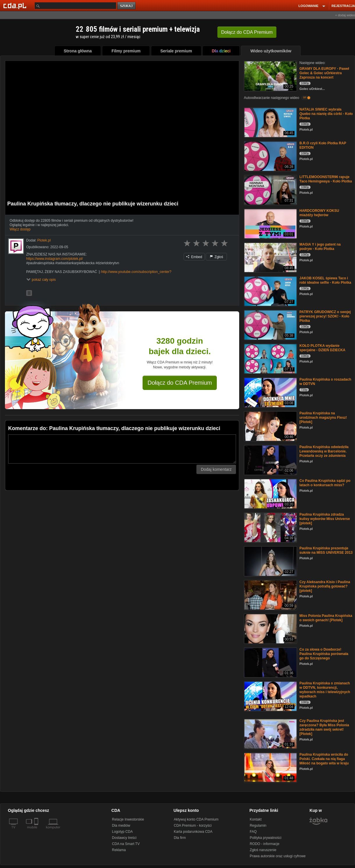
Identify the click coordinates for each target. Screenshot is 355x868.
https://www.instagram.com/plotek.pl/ (55, 259)
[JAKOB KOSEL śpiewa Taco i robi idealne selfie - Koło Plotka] (270, 291)
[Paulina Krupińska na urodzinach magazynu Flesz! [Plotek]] (270, 426)
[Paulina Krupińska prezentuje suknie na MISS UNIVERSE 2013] (270, 561)
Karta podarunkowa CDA (193, 832)
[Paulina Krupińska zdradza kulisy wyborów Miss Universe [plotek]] (270, 527)
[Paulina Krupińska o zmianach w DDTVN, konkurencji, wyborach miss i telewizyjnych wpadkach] (270, 696)
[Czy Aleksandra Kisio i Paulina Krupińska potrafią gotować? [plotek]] (270, 595)
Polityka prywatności (266, 838)
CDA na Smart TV (126, 844)
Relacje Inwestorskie (128, 819)
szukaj (127, 6)
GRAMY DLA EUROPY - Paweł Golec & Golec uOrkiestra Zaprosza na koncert (324, 73)
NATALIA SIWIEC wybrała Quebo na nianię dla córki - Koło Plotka (326, 114)
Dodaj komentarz (216, 469)
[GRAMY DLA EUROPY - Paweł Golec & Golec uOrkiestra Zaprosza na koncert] (270, 76)
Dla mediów (121, 826)
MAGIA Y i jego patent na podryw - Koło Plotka (320, 247)
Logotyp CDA (122, 832)
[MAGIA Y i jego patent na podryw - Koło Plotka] (270, 257)
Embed (194, 257)
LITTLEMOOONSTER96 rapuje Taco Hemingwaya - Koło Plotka (326, 179)
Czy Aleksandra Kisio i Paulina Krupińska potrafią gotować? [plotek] (325, 586)
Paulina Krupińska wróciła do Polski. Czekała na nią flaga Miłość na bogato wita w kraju (324, 759)
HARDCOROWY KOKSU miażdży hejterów (319, 213)
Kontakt (256, 819)
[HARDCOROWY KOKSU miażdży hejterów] (270, 223)
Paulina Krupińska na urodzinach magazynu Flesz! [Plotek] (323, 418)
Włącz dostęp (20, 229)
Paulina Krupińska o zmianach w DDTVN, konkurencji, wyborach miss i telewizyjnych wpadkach (325, 690)
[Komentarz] (122, 449)
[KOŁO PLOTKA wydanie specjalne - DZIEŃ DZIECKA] (270, 358)
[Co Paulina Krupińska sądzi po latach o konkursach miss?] (270, 493)
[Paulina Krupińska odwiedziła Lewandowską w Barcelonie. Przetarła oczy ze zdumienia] (270, 460)
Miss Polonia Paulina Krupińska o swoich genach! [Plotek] (326, 618)
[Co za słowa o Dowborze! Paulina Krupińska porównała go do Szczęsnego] (270, 662)
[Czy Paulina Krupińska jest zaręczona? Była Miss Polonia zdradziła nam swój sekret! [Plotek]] (270, 733)
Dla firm (180, 838)
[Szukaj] (75, 6)
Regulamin (258, 826)
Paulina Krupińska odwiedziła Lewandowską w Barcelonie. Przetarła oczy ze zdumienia (324, 451)
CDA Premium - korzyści (193, 826)
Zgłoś (216, 257)
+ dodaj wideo (345, 15)
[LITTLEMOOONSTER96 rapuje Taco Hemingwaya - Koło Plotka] (270, 190)
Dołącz (247, 32)
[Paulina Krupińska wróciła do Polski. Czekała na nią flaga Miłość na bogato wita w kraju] (270, 767)
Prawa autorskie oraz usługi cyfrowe (278, 856)
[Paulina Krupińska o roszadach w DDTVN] (270, 392)
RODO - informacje (265, 844)
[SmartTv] (37, 831)
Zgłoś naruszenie (263, 850)
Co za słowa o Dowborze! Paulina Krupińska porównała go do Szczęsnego (324, 654)
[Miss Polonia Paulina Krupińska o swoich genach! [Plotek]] (270, 628)
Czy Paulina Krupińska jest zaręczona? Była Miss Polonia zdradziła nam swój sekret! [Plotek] (324, 727)
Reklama (119, 850)
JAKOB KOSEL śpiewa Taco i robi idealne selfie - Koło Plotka (325, 280)
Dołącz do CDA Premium (180, 383)
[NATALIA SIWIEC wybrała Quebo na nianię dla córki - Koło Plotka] (270, 122)
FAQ (253, 832)
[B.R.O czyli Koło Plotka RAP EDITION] (270, 156)
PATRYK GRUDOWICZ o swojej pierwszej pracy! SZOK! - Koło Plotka (325, 316)
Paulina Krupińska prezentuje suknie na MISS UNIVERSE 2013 (326, 550)
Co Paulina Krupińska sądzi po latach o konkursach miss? (325, 483)
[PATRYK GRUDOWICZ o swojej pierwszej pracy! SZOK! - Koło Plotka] (270, 325)
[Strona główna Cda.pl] (16, 6)
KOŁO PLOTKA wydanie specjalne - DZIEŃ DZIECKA (322, 348)
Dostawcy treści (124, 838)
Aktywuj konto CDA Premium (196, 819)
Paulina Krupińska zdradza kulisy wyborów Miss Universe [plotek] (325, 519)
